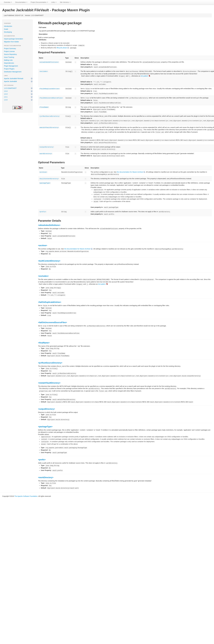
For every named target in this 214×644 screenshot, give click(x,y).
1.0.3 (6, 94)
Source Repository (10, 54)
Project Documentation (39, 2)
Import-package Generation (13, 39)
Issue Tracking (9, 57)
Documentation (21, 2)
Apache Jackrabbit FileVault (14, 79)
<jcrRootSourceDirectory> (49, 116)
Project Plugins (9, 69)
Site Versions (65, 2)
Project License (9, 51)
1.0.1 (6, 97)
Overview (8, 2)
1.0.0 (6, 100)
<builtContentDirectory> (49, 179)
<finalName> (44, 107)
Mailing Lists (8, 60)
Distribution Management (13, 72)
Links (54, 2)
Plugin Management (11, 66)
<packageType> (45, 183)
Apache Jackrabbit (10, 81)
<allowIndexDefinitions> (49, 62)
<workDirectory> (46, 154)
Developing (8, 32)
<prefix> (43, 212)
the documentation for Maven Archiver (130, 172)
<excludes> (44, 71)
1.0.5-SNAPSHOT (10, 88)
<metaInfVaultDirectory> (49, 128)
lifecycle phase (62, 48)
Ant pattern (144, 76)
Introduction (8, 26)
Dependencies (9, 63)
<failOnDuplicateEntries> (49, 89)
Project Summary (10, 49)
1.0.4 (6, 91)
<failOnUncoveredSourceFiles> (51, 98)
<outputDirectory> (47, 147)
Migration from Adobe (11, 42)
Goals (6, 29)
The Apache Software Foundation (26, 496)
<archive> (43, 172)
